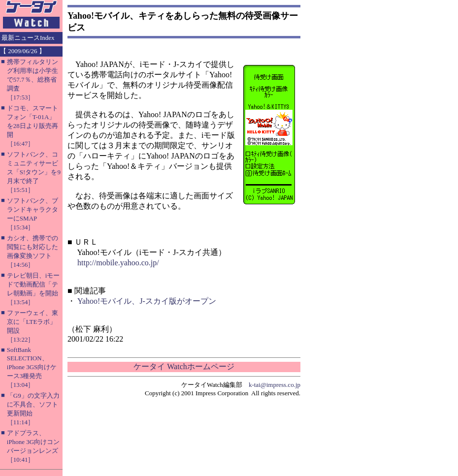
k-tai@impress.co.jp (275, 385)
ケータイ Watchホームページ (184, 366)
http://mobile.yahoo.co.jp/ (118, 263)
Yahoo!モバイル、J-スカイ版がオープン (147, 301)
